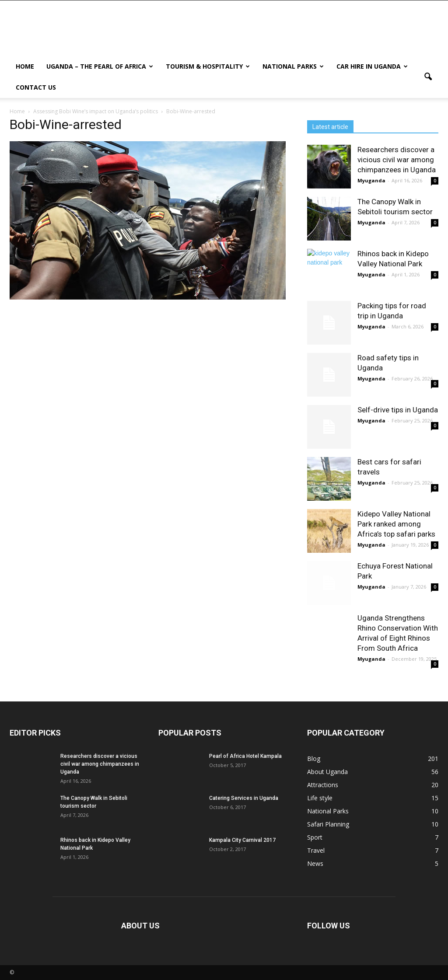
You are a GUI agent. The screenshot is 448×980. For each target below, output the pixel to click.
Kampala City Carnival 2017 (242, 840)
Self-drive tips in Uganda (398, 410)
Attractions (323, 785)
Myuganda (371, 180)
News (315, 863)
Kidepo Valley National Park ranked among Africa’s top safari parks (396, 524)
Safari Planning (328, 824)
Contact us (36, 87)
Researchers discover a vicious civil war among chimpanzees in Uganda (397, 160)
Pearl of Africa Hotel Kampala (245, 756)
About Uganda (327, 772)
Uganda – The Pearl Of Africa (100, 66)
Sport (315, 837)
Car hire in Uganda (372, 66)
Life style (320, 798)
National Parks (293, 66)
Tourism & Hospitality (208, 66)
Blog (314, 759)
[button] (428, 77)
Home (25, 66)
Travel (316, 850)
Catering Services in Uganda (244, 798)
